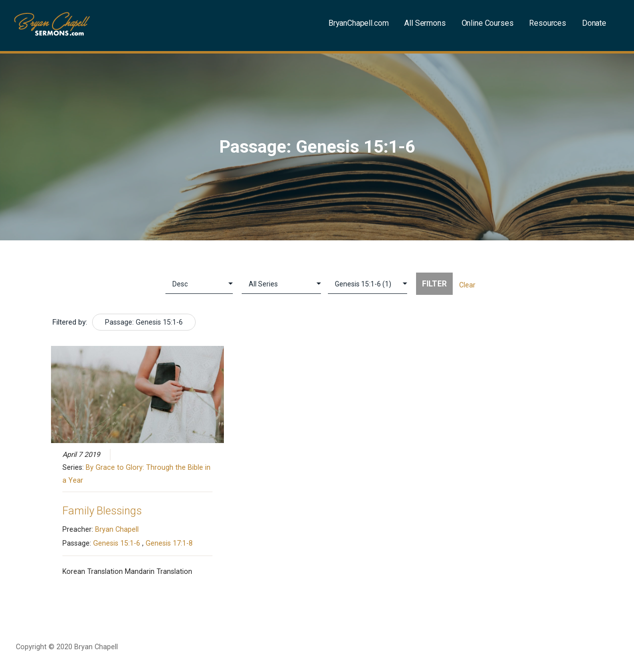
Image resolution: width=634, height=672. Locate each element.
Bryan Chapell (117, 529)
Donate (594, 23)
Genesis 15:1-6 (117, 543)
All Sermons (425, 23)
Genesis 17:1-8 (169, 543)
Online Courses (488, 23)
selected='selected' (368, 284)
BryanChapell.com (358, 23)
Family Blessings (102, 511)
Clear (467, 285)
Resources (548, 23)
